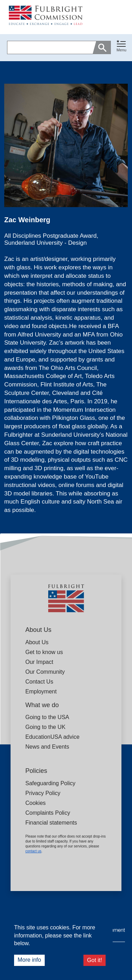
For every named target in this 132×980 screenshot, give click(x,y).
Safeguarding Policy (50, 783)
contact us (33, 851)
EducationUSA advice (52, 737)
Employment (41, 691)
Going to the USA (47, 717)
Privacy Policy (43, 793)
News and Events (47, 747)
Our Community (45, 672)
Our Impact (39, 662)
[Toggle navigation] (121, 46)
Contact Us (39, 682)
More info (29, 960)
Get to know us (44, 652)
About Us (37, 642)
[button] (121, 48)
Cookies (36, 803)
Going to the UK (45, 727)
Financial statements (51, 823)
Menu (121, 50)
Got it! (95, 960)
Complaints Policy (48, 813)
